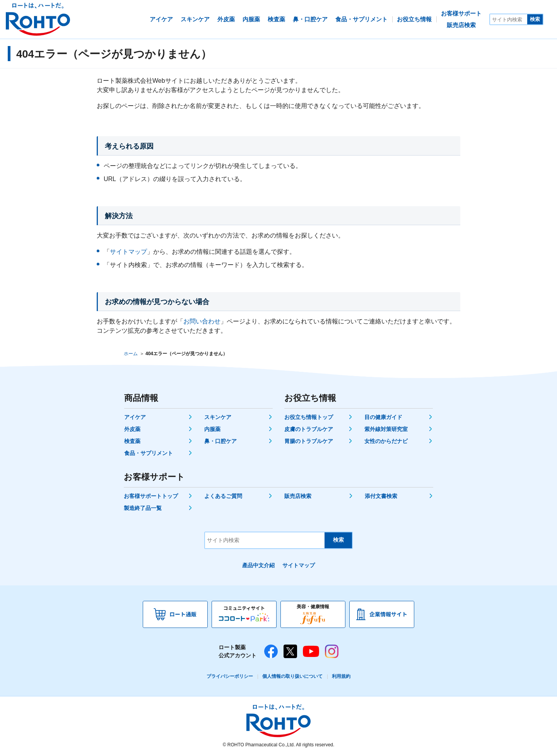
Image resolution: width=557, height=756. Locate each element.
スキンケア (218, 417)
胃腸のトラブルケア (309, 441)
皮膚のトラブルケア (309, 429)
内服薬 (212, 429)
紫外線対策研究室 (386, 429)
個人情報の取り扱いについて (292, 676)
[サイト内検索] (509, 19)
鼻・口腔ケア (220, 441)
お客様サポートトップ (151, 496)
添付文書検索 (381, 496)
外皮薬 (132, 429)
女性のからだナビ (386, 441)
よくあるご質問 (223, 496)
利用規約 (341, 676)
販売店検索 (298, 496)
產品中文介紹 (258, 565)
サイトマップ (128, 252)
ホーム (131, 354)
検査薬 (132, 441)
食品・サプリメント (149, 453)
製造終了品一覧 (143, 508)
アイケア (135, 417)
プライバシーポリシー (230, 676)
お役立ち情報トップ (309, 417)
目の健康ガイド (383, 417)
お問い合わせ (202, 321)
